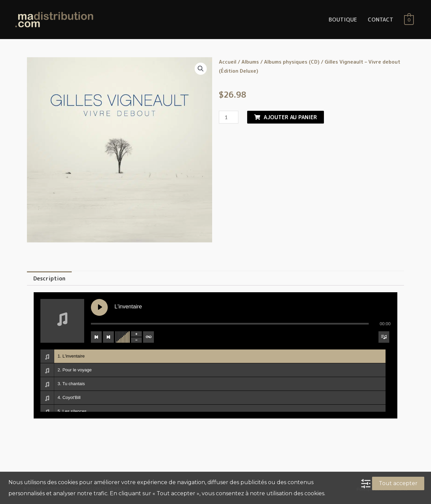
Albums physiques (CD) (292, 62)
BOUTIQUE (343, 20)
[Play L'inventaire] (99, 307)
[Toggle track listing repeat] (148, 337)
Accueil (228, 62)
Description (49, 278)
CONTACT (380, 20)
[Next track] (108, 337)
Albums (250, 62)
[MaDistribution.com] (54, 19)
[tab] (49, 278)
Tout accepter (398, 483)
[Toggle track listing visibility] (384, 337)
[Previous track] (96, 337)
